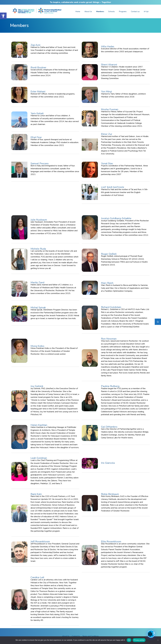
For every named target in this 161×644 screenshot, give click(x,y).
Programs (123, 12)
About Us (88, 12)
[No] (158, 640)
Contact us (135, 12)
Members (100, 12)
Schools (112, 12)
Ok (129, 640)
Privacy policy (139, 640)
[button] (3, 16)
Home (78, 12)
